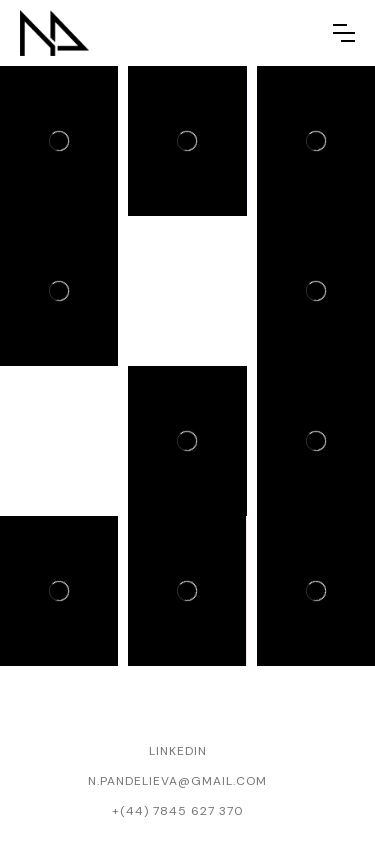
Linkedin (178, 751)
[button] (344, 33)
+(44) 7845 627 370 (178, 811)
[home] (54, 33)
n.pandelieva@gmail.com (177, 781)
